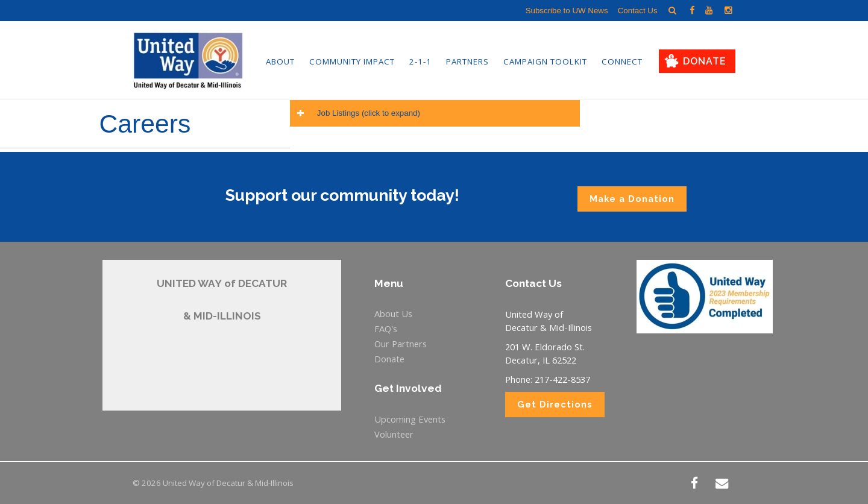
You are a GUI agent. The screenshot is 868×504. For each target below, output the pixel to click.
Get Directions (555, 404)
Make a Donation (632, 199)
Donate (705, 61)
